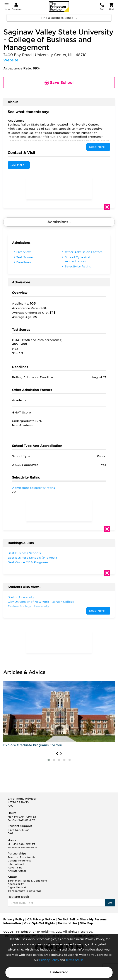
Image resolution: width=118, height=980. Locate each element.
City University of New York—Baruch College (41, 602)
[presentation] (57, 754)
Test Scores (25, 257)
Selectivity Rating (78, 266)
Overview (24, 252)
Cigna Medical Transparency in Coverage (25, 889)
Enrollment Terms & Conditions (28, 881)
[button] (49, 760)
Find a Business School (59, 18)
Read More (98, 147)
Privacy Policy (49, 960)
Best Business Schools (24, 553)
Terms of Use (75, 960)
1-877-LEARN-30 (18, 802)
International (16, 864)
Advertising (15, 868)
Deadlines (24, 262)
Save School (107, 207)
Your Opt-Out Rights (39, 923)
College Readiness (19, 861)
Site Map (86, 923)
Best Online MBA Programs (28, 562)
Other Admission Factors (84, 252)
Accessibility (16, 884)
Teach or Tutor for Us (21, 857)
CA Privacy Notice (41, 919)
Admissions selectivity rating (34, 488)
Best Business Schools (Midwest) (32, 558)
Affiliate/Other (17, 871)
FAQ (10, 806)
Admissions (59, 222)
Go (110, 903)
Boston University (21, 597)
